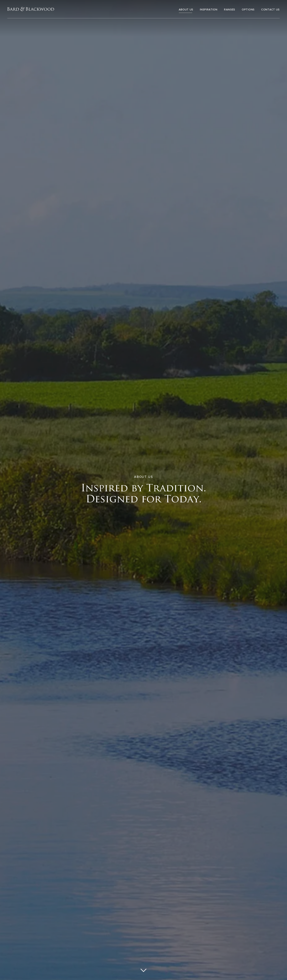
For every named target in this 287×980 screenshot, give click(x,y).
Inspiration (209, 10)
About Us (186, 10)
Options (248, 10)
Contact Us (270, 10)
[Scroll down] (143, 970)
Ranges (230, 10)
